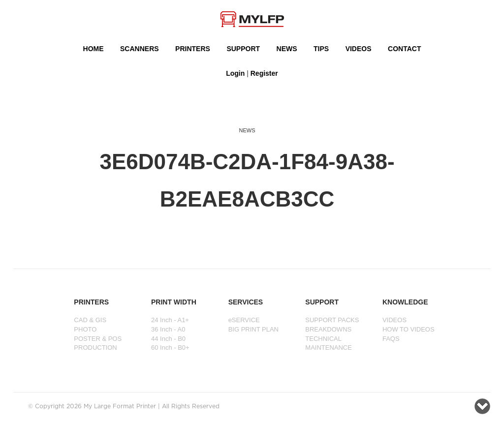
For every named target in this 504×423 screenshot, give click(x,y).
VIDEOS (359, 49)
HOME (94, 49)
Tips (321, 49)
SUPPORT (243, 49)
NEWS (287, 49)
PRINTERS (193, 49)
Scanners (140, 49)
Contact (404, 49)
